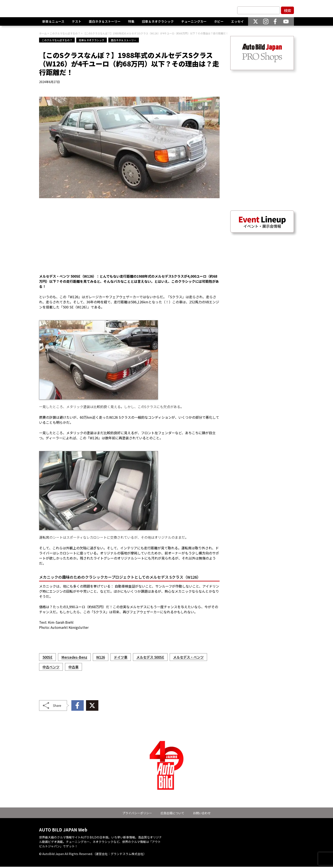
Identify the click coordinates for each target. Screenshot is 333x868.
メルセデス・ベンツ (188, 657)
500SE (47, 657)
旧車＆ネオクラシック (158, 23)
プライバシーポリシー (137, 813)
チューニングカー (194, 23)
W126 (101, 657)
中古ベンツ (51, 667)
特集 (131, 23)
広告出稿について (172, 813)
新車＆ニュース (53, 23)
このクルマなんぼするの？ (57, 40)
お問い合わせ (202, 813)
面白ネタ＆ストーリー (105, 23)
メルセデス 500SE (150, 657)
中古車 (73, 667)
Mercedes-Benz (74, 657)
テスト (77, 23)
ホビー (219, 23)
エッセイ (237, 23)
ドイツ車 (121, 657)
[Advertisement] (129, 239)
